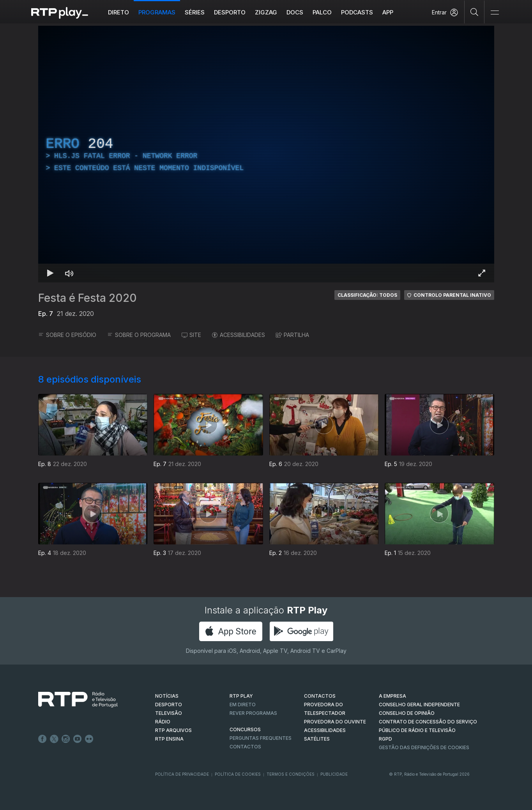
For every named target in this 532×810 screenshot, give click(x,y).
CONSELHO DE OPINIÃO (407, 713)
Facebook (42, 739)
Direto (118, 12)
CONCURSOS (245, 729)
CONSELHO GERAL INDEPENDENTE (419, 705)
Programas (157, 12)
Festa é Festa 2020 (87, 298)
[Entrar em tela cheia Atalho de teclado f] (482, 273)
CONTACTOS (320, 696)
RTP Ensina (169, 739)
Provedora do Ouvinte (335, 722)
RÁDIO (163, 722)
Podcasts (357, 12)
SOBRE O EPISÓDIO (67, 335)
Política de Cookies (238, 774)
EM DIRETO (243, 705)
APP (388, 12)
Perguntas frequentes (261, 738)
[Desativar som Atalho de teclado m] (69, 273)
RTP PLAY (241, 696)
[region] (266, 154)
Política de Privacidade (182, 774)
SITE (191, 335)
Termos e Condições (291, 774)
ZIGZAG (266, 12)
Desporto (230, 12)
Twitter (54, 739)
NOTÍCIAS (167, 696)
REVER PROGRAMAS (253, 713)
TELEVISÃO (169, 713)
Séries (195, 12)
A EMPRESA (392, 696)
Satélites (317, 739)
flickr (89, 739)
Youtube (78, 739)
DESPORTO (169, 705)
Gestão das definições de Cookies (424, 747)
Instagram (66, 739)
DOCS (295, 12)
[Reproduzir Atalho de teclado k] (51, 273)
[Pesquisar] (475, 12)
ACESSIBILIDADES (239, 335)
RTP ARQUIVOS (173, 730)
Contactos (245, 747)
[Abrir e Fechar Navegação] (495, 13)
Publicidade (334, 774)
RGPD (385, 739)
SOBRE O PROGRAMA (139, 335)
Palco (322, 12)
